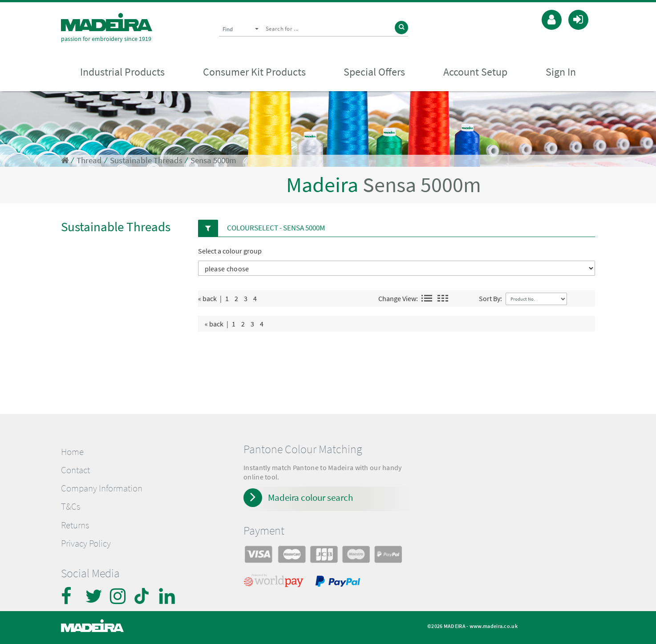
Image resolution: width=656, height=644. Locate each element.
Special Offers (374, 72)
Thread (89, 160)
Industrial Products (122, 72)
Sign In (561, 72)
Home (72, 452)
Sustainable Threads (146, 160)
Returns (75, 525)
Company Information (102, 488)
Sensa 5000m (213, 160)
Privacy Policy (86, 543)
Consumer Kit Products (254, 72)
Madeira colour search (310, 497)
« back (207, 298)
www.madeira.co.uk (494, 626)
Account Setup (475, 72)
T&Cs (71, 507)
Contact (75, 470)
